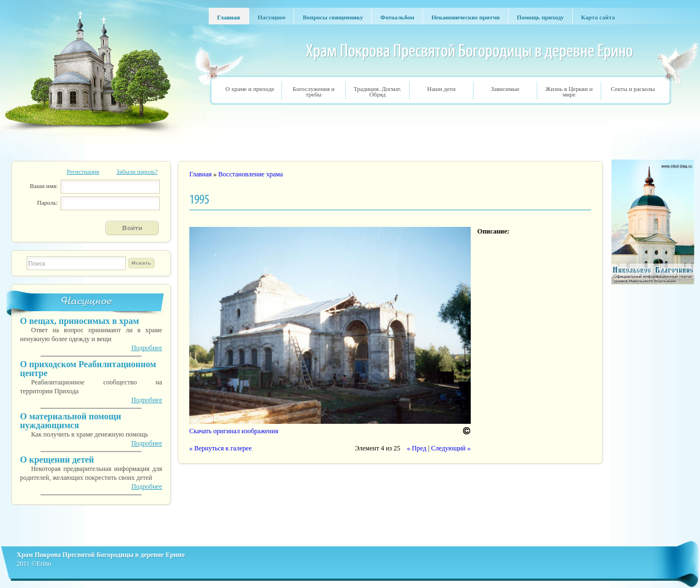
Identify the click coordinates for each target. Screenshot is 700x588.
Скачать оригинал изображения (234, 431)
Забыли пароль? (137, 171)
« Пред (417, 448)
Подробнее (147, 348)
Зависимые (505, 89)
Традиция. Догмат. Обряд (377, 92)
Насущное (87, 301)
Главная (200, 174)
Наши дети (441, 89)
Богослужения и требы (313, 92)
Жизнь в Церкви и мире (569, 92)
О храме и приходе (250, 89)
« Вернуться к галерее (220, 448)
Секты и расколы (633, 89)
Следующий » (450, 448)
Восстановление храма (250, 174)
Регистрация (83, 171)
